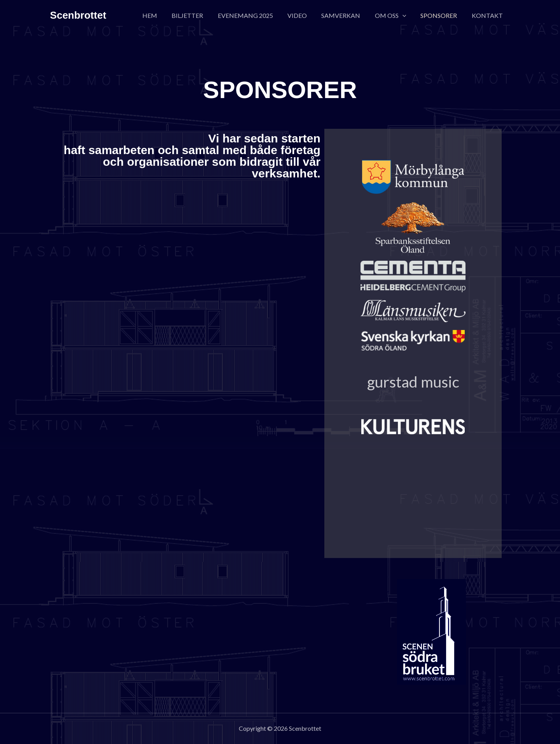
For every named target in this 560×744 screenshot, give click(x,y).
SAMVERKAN (348, 15)
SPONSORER (442, 15)
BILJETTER (201, 15)
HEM (165, 15)
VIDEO (306, 15)
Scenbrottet (78, 15)
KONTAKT (488, 15)
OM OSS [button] (396, 16)
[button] (408, 16)
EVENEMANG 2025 (257, 15)
